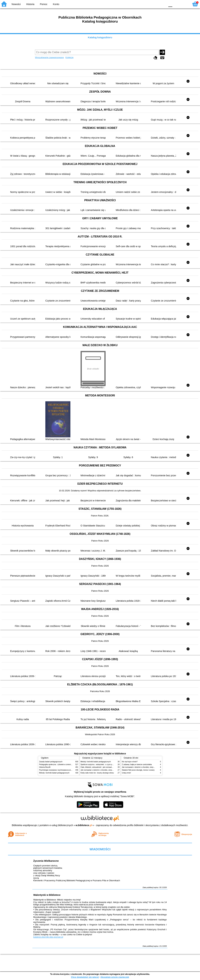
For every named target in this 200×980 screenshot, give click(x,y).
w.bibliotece (84, 825)
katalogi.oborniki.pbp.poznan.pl (48, 937)
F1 (176, 4)
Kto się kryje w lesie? (130, 762)
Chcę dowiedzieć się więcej (85, 977)
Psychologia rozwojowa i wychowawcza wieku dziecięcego (61, 770)
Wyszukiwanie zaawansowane (49, 57)
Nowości (16, 4)
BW (149, 4)
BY (163, 4)
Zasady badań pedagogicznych (51, 762)
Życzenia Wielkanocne (46, 861)
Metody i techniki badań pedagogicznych (54, 773)
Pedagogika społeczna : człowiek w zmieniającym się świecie (62, 764)
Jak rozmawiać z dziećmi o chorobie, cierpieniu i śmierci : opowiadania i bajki (109, 770)
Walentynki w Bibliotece (47, 895)
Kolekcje (69, 57)
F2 (184, 4)
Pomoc (44, 4)
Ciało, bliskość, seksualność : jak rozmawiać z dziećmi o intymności (106, 767)
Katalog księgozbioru (100, 37)
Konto (56, 4)
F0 (170, 4)
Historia (30, 4)
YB (156, 4)
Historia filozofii (45, 767)
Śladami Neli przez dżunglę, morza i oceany (138, 770)
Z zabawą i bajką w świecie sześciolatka (137, 764)
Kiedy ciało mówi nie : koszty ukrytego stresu (97, 773)
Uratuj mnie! (126, 773)
